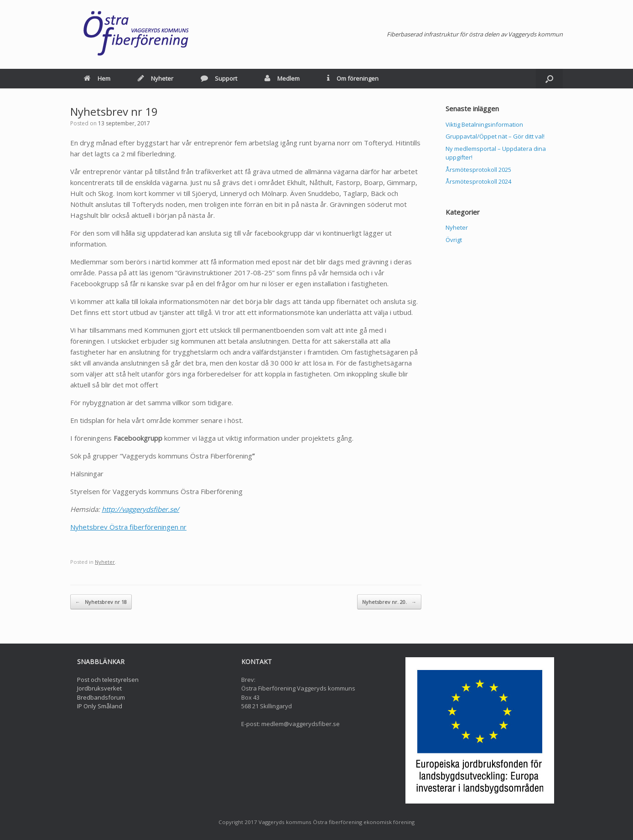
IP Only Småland (100, 706)
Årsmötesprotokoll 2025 (478, 170)
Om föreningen (353, 78)
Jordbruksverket (99, 688)
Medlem (282, 78)
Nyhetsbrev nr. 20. (389, 602)
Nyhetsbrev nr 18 (101, 602)
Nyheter (156, 78)
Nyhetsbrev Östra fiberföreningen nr (128, 527)
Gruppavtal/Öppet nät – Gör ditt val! (495, 136)
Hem (97, 78)
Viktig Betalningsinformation (484, 124)
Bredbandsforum (101, 697)
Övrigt (454, 240)
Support (219, 78)
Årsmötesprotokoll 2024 (478, 181)
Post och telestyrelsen (108, 680)
